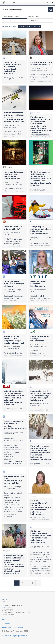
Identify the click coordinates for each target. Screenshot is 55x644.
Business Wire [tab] (8, 21)
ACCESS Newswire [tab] (35, 21)
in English (14, 636)
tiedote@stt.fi (7, 608)
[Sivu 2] (22, 583)
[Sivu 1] (17, 583)
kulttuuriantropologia (30, 26)
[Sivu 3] (28, 583)
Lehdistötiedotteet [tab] (11, 17)
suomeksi (5, 636)
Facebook (6, 619)
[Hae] (25, 10)
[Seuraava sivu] (33, 583)
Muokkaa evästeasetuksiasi (12, 627)
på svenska (23, 636)
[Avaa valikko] (15, 3)
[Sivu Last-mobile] (38, 583)
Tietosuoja (6, 623)
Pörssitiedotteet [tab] (35, 17)
